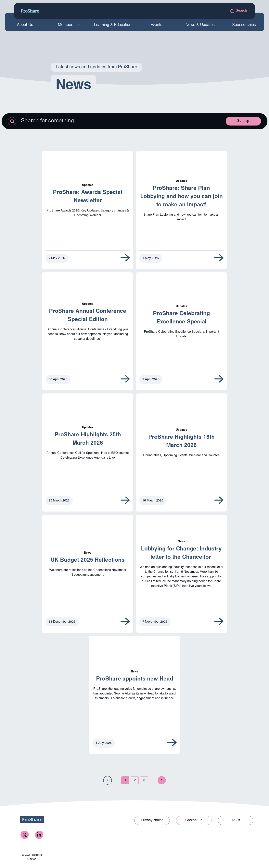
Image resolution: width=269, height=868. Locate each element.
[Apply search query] (12, 121)
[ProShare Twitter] (25, 835)
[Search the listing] (75, 121)
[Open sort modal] (243, 121)
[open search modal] (238, 11)
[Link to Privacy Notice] (152, 821)
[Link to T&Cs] (236, 821)
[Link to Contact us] (194, 821)
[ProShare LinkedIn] (39, 835)
